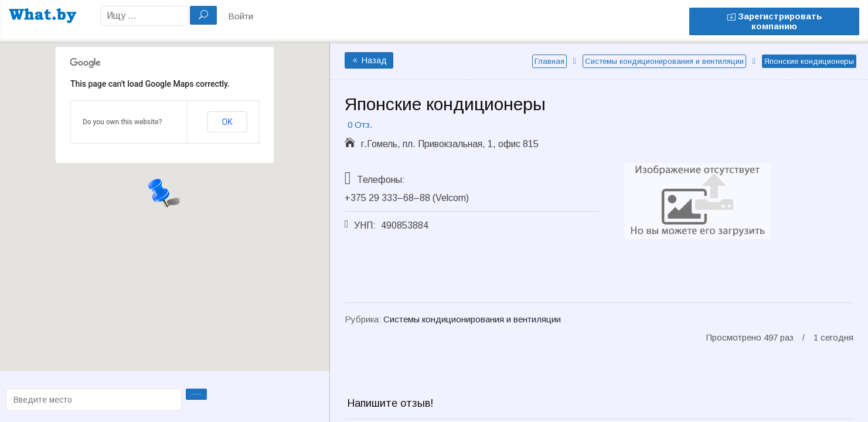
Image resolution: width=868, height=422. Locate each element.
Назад (369, 60)
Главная (549, 61)
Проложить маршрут (198, 399)
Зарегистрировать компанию (775, 21)
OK (227, 122)
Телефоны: (381, 180)
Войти (241, 16)
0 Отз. (360, 125)
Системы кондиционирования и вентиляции (664, 61)
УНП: (365, 225)
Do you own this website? (122, 122)
